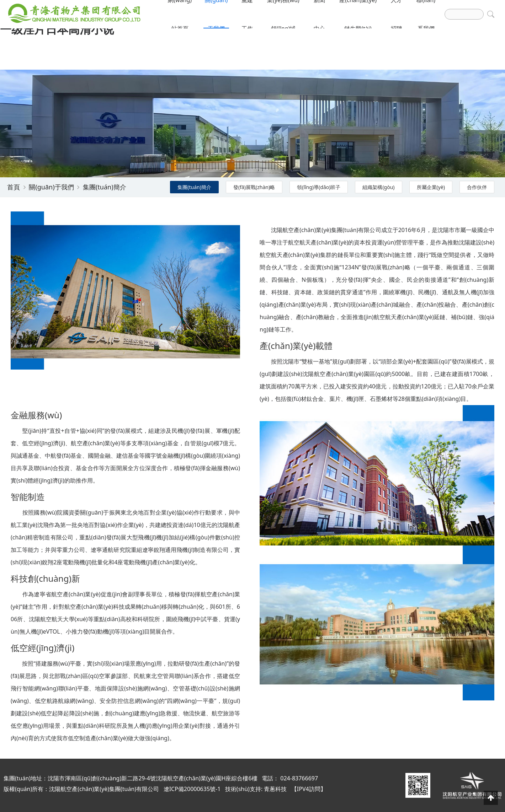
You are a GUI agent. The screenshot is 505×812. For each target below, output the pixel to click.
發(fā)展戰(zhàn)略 (254, 187)
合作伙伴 (477, 187)
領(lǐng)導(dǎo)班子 (319, 187)
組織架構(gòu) (378, 187)
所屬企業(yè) (431, 187)
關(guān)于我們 (51, 187)
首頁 (14, 187)
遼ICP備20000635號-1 (192, 789)
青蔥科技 (275, 789)
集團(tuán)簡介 (105, 187)
